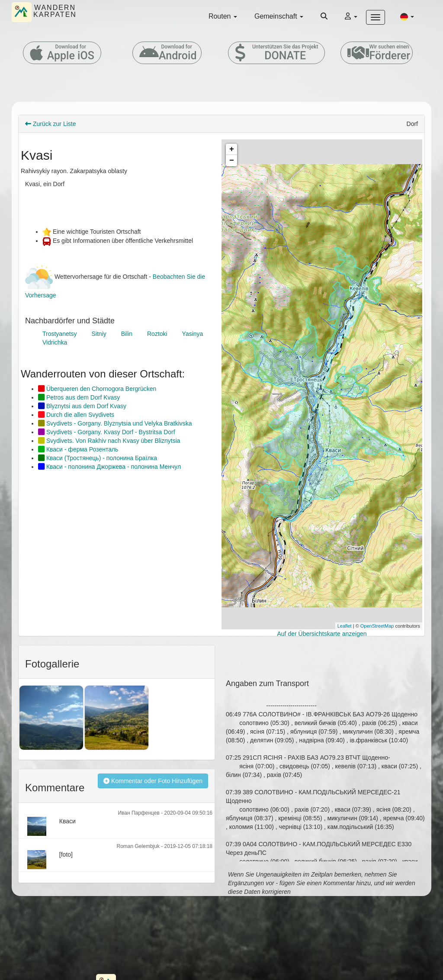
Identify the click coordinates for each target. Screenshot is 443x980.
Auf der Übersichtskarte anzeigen (322, 634)
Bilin (127, 334)
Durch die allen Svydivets (76, 415)
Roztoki (157, 334)
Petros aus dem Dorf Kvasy (79, 397)
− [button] (232, 161)
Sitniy (99, 334)
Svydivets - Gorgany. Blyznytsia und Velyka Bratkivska (115, 423)
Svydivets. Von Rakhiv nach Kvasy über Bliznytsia (109, 441)
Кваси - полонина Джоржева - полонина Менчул (109, 467)
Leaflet (345, 626)
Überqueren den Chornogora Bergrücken (97, 389)
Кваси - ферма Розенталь (78, 449)
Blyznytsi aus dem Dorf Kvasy (82, 406)
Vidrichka (55, 342)
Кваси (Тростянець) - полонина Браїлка (98, 458)
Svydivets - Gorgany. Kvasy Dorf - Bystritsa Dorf (107, 432)
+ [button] (232, 149)
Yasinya (193, 334)
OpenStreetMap (377, 626)
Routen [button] (223, 16)
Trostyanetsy (60, 334)
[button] (407, 16)
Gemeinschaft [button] (279, 16)
